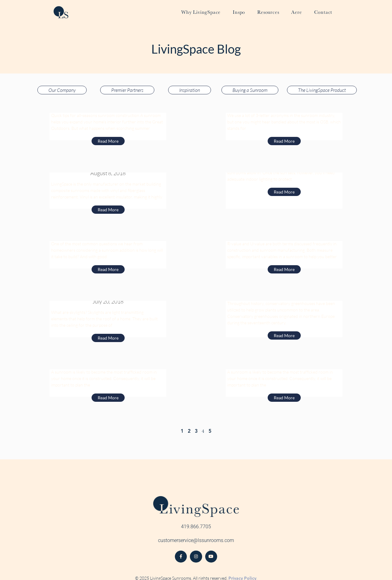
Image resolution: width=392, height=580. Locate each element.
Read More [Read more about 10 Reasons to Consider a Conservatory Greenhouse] (284, 335)
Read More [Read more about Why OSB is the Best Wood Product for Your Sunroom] (284, 141)
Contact (323, 12)
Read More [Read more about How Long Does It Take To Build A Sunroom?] (108, 269)
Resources (268, 12)
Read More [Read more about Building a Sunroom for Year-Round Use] (108, 141)
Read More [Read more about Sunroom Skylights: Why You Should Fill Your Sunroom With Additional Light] (108, 338)
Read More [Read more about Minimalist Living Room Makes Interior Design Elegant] (284, 398)
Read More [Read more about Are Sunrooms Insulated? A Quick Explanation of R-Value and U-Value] (284, 269)
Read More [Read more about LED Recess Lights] (284, 192)
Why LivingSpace (201, 12)
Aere (296, 12)
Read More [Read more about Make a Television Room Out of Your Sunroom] (108, 398)
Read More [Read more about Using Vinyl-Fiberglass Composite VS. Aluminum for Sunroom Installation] (108, 210)
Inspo (239, 12)
